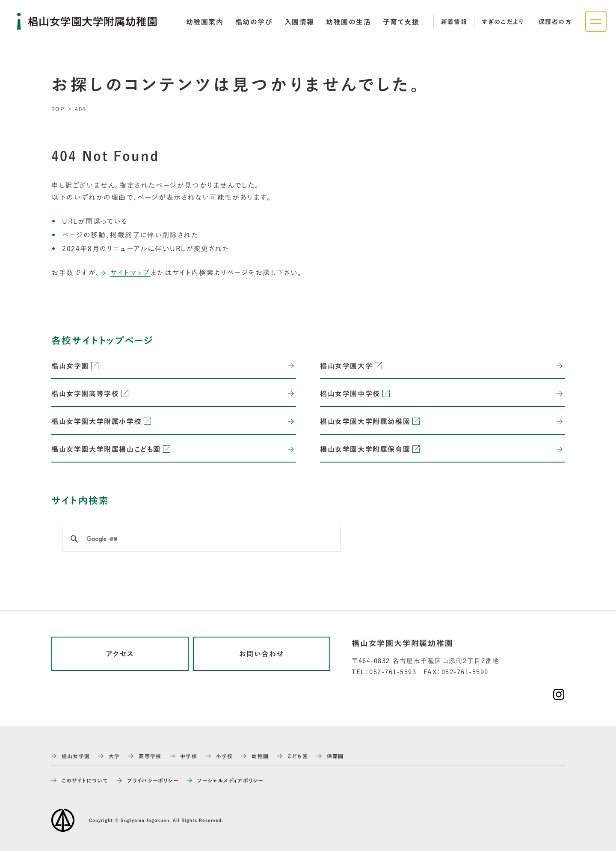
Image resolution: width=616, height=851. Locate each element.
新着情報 (454, 22)
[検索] (200, 539)
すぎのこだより (503, 22)
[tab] (205, 22)
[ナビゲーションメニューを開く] (596, 21)
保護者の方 (555, 22)
